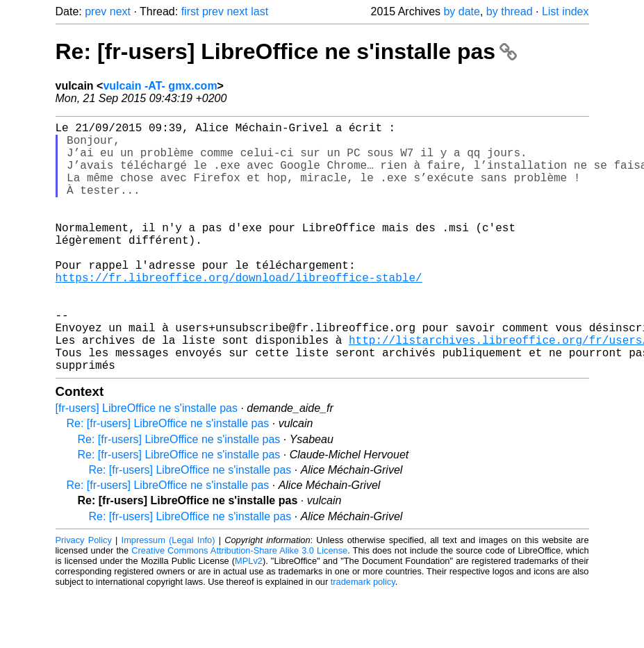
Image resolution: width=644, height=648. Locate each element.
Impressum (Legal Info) (168, 596)
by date (461, 11)
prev (96, 11)
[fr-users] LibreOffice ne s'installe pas (147, 464)
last (259, 11)
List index (565, 11)
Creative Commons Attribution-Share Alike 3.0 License (239, 606)
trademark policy (363, 637)
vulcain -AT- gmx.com (160, 86)
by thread (510, 11)
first (190, 11)
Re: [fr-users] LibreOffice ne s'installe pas (286, 51)
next (120, 11)
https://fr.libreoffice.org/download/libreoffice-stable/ (239, 313)
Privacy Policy (84, 596)
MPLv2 (249, 616)
